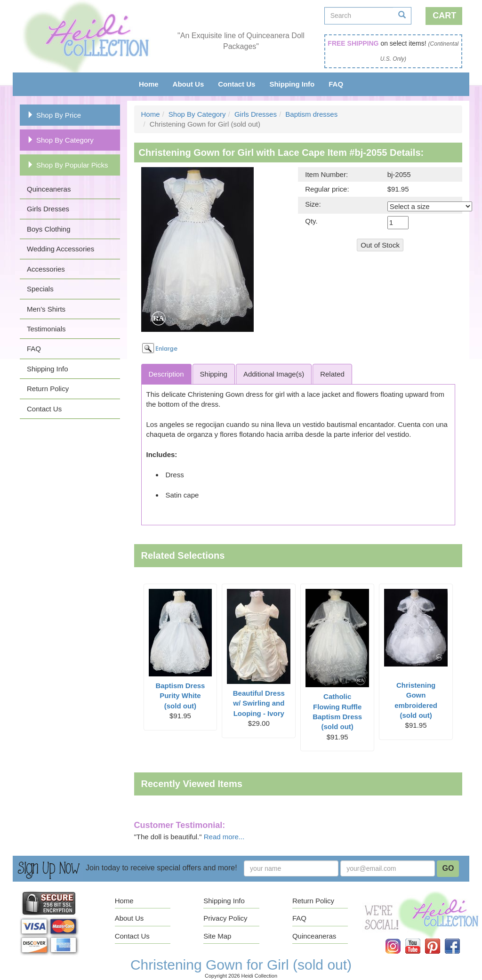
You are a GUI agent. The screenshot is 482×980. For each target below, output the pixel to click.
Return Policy (48, 389)
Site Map (217, 936)
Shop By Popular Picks (68, 165)
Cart (444, 16)
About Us (189, 84)
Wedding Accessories (60, 249)
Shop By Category (60, 140)
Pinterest (439, 939)
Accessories (46, 269)
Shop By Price (54, 115)
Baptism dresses (311, 114)
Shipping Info (292, 84)
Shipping (214, 374)
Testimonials (46, 329)
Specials (40, 289)
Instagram (400, 939)
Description (166, 374)
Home (149, 84)
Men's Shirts (46, 309)
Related (332, 374)
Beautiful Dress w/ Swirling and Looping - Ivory (259, 703)
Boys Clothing (49, 229)
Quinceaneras (49, 189)
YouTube (419, 939)
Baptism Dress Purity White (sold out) (180, 696)
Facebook (459, 939)
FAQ (336, 84)
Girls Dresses (48, 209)
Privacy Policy (225, 918)
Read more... (224, 837)
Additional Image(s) (274, 374)
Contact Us (237, 84)
